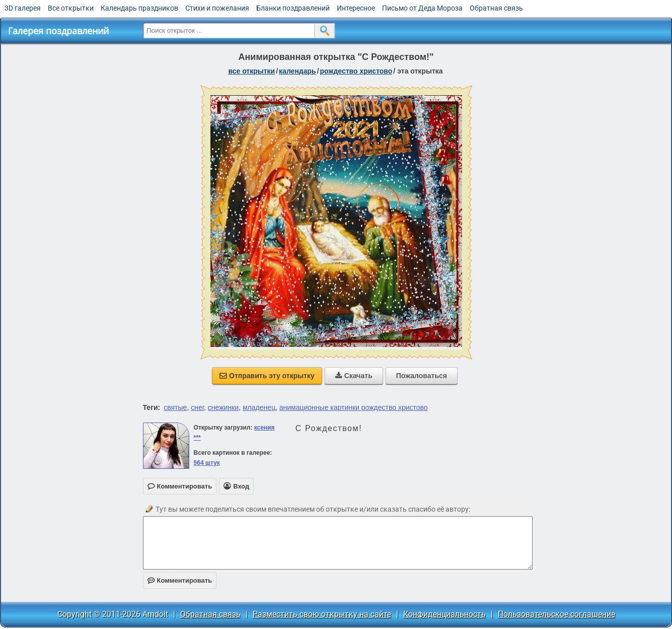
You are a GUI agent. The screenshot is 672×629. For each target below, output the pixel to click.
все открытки (251, 71)
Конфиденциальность (444, 614)
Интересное (356, 8)
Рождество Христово (356, 71)
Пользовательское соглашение (556, 614)
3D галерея (23, 8)
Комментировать (180, 580)
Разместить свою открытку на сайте (322, 614)
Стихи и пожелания (217, 8)
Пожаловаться (422, 376)
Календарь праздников (139, 8)
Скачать (354, 376)
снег (197, 407)
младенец (259, 407)
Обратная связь (496, 8)
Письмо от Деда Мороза (422, 8)
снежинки (223, 407)
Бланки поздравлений (293, 8)
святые (175, 407)
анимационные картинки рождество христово (354, 407)
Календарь (297, 71)
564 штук (207, 463)
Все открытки (71, 8)
